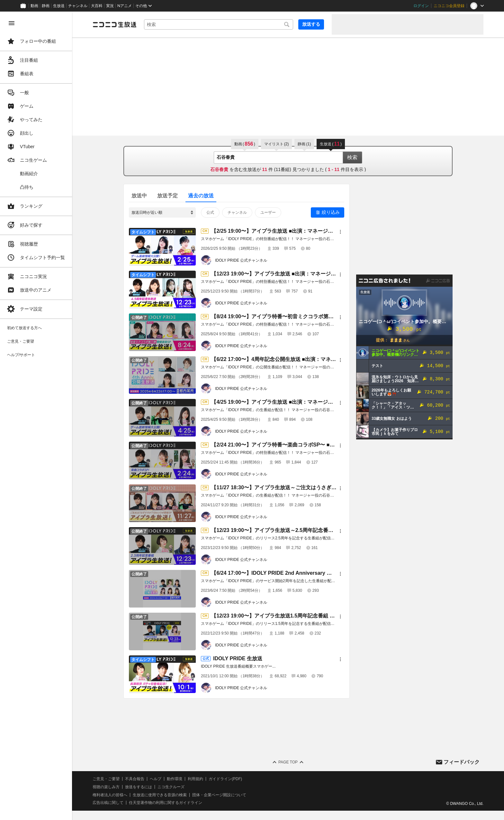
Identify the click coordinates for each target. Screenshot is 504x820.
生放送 (59, 6)
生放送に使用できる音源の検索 (160, 795)
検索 (352, 157)
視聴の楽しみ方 (106, 787)
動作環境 (175, 779)
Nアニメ (125, 6)
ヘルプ (156, 779)
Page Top (288, 762)
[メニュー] (340, 232)
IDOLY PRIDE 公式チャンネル (241, 260)
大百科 (97, 6)
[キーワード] (219, 24)
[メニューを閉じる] (12, 23)
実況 (110, 6)
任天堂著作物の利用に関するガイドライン (166, 803)
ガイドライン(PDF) (225, 779)
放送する (311, 24)
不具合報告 (135, 779)
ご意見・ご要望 (106, 779)
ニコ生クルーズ (171, 787)
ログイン (421, 6)
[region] (36, 416)
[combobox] (219, 24)
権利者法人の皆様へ (110, 795)
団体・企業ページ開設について (219, 795)
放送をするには (139, 787)
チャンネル (78, 6)
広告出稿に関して (108, 803)
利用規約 (195, 779)
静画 (46, 6)
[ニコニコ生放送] (114, 24)
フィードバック (462, 762)
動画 (34, 6)
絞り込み (331, 212)
